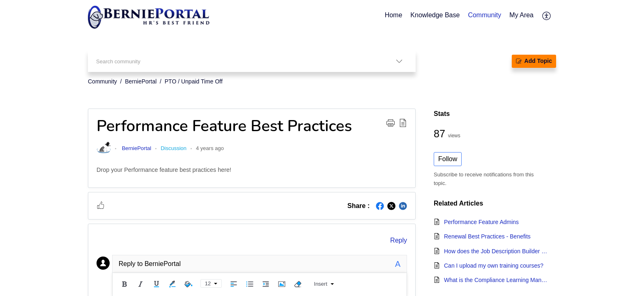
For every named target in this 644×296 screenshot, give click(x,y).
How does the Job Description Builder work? (496, 251)
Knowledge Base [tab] (435, 15)
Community (102, 81)
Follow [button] (448, 159)
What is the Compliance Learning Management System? (496, 280)
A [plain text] (398, 264)
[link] (104, 153)
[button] (391, 123)
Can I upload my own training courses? (494, 266)
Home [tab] (394, 15)
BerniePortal (141, 81)
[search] (235, 61)
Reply (399, 240)
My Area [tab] (521, 15)
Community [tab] (484, 15)
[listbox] (399, 61)
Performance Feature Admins (481, 222)
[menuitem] (547, 16)
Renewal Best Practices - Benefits (487, 236)
